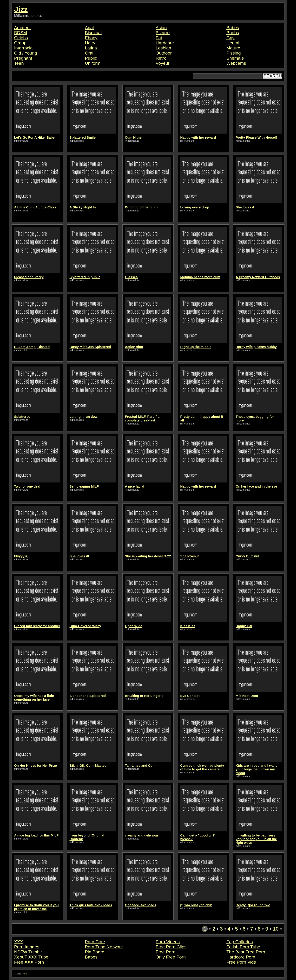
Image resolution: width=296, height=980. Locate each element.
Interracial (24, 48)
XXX (18, 942)
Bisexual (93, 33)
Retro (161, 58)
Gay (230, 38)
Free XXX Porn (29, 962)
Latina (91, 48)
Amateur (23, 28)
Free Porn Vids (241, 962)
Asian (161, 28)
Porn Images (27, 947)
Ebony (91, 38)
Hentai (233, 43)
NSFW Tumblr (28, 952)
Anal (89, 28)
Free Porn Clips (171, 947)
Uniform (93, 63)
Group (20, 43)
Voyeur (163, 63)
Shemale (235, 58)
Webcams (236, 63)
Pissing (234, 53)
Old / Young (26, 53)
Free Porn (165, 952)
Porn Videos (168, 942)
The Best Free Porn (246, 952)
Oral (89, 53)
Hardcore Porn (241, 957)
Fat (159, 38)
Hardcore (165, 43)
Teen (19, 63)
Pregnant (23, 58)
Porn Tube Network (104, 947)
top (25, 974)
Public (91, 58)
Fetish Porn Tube (243, 947)
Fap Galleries (240, 942)
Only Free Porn (171, 957)
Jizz (21, 9)
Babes (233, 28)
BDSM (20, 33)
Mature (233, 48)
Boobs (233, 33)
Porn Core (95, 942)
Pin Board (95, 952)
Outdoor (164, 53)
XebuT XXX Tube (31, 957)
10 (276, 929)
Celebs (21, 38)
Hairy (90, 43)
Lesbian (163, 48)
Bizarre (163, 33)
